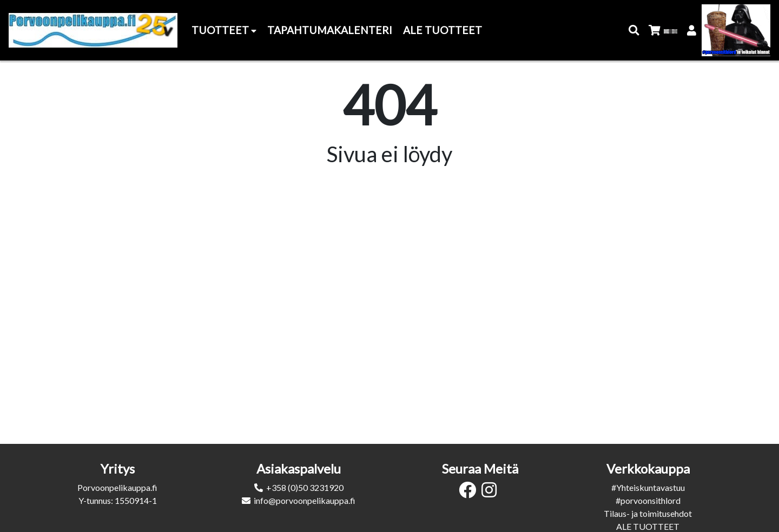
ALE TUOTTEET (648, 526)
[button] (634, 31)
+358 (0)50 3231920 (305, 487)
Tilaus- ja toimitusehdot (648, 513)
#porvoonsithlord (648, 500)
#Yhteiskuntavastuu (648, 487)
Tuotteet (224, 30)
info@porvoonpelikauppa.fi (305, 500)
